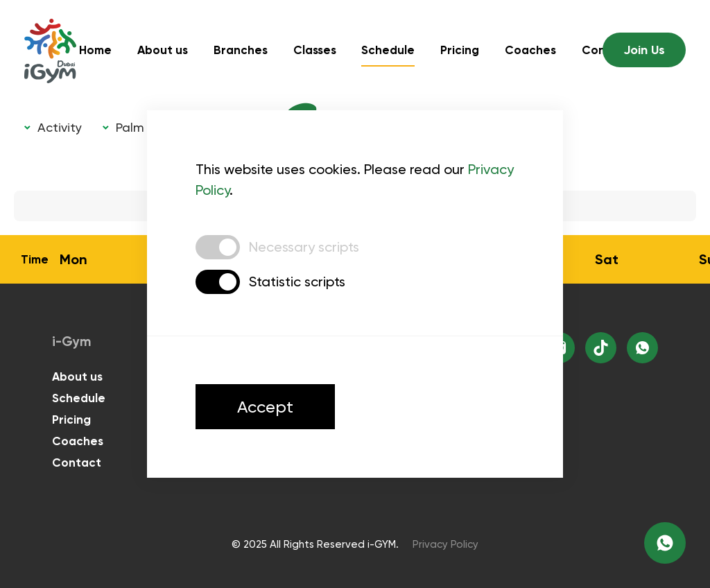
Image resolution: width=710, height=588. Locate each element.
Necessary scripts (304, 247)
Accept (265, 407)
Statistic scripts (297, 282)
